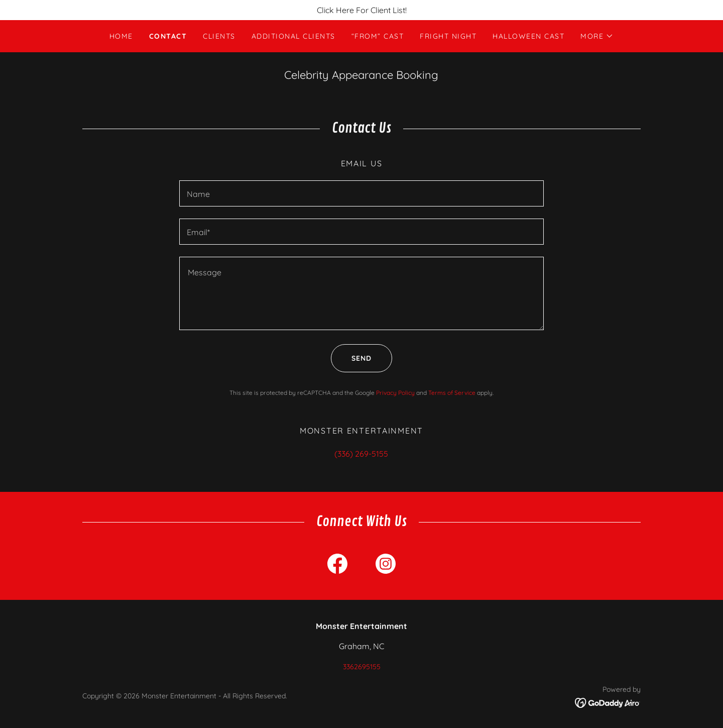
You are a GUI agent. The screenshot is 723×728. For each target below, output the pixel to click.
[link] (337, 566)
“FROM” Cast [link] (378, 36)
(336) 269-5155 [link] (361, 454)
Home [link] (121, 36)
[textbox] (361, 193)
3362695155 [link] (362, 667)
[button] (597, 36)
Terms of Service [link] (452, 393)
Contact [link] (168, 36)
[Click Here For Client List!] (361, 10)
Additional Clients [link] (293, 36)
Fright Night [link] (448, 36)
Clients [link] (219, 36)
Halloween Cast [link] (528, 36)
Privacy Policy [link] (395, 393)
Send (351, 358)
